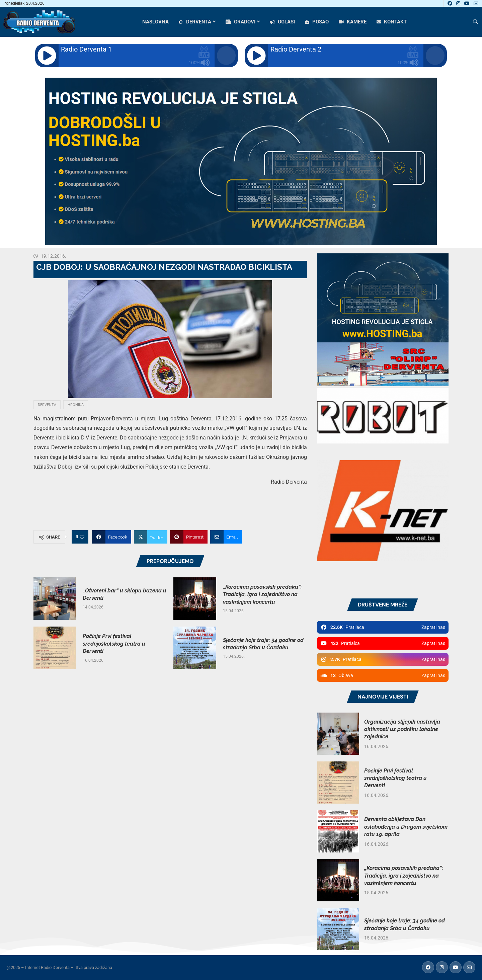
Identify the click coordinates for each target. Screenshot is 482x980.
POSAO (317, 22)
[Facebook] (450, 3)
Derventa (47, 405)
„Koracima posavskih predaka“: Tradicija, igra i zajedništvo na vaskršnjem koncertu (262, 594)
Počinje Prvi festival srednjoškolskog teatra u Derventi (114, 644)
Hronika (76, 405)
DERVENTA (195, 22)
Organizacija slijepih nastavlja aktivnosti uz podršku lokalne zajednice (402, 729)
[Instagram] (458, 3)
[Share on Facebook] (112, 537)
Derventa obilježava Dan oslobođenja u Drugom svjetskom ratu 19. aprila (406, 827)
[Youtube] (467, 3)
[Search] (475, 22)
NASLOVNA (155, 22)
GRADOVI (240, 22)
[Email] (476, 3)
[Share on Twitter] (151, 537)
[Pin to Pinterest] (189, 537)
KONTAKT (392, 22)
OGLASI (282, 22)
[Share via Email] (226, 537)
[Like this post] (82, 537)
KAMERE (353, 22)
